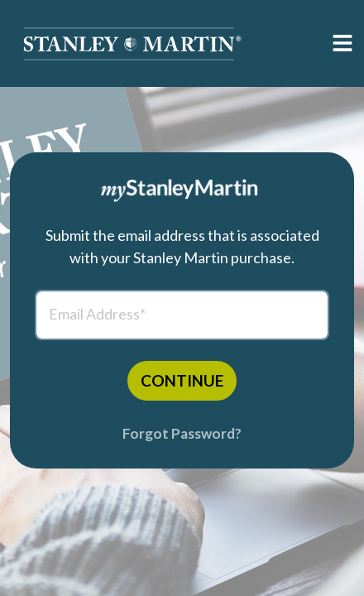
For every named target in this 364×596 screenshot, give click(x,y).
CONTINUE (182, 380)
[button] (132, 44)
